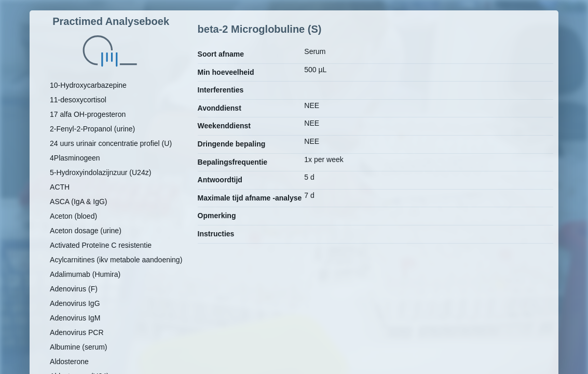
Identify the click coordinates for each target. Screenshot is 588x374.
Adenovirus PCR (77, 332)
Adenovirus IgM (75, 318)
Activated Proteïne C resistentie (101, 245)
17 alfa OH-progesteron (88, 114)
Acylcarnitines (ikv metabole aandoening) (116, 260)
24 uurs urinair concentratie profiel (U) (111, 143)
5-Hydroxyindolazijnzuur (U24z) (100, 172)
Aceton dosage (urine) (86, 231)
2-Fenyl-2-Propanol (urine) (92, 129)
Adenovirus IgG (75, 303)
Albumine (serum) (78, 347)
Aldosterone (69, 362)
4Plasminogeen (75, 158)
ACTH (60, 187)
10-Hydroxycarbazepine (88, 85)
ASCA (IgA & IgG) (79, 202)
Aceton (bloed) (73, 216)
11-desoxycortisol (78, 100)
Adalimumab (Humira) (85, 274)
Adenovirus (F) (74, 289)
